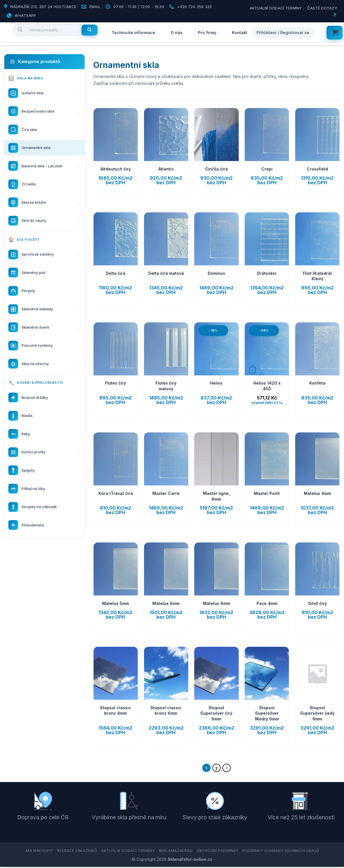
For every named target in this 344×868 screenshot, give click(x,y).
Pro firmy (207, 33)
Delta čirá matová (166, 273)
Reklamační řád (176, 852)
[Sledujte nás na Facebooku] (336, 15)
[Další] (228, 769)
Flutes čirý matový (166, 386)
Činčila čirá (216, 169)
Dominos (216, 273)
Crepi (267, 169)
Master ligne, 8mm (216, 496)
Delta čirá (116, 273)
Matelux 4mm (317, 493)
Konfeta (317, 383)
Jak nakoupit (39, 852)
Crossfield (317, 169)
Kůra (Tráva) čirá (116, 493)
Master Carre (166, 493)
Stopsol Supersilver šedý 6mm (317, 713)
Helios (216, 383)
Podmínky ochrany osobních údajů (281, 852)
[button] (335, 33)
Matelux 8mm (216, 603)
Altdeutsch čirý (116, 169)
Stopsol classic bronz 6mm (166, 711)
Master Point (267, 493)
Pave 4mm (267, 603)
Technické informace (133, 33)
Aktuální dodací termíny (276, 8)
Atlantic (166, 169)
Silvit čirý (317, 603)
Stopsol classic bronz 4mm (115, 711)
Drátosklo (267, 273)
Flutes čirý (115, 383)
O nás (177, 33)
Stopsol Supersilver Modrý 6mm (267, 713)
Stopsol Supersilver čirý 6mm (216, 713)
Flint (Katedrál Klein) (317, 276)
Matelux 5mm (116, 603)
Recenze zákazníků (77, 852)
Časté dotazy (322, 8)
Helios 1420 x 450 (267, 386)
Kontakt (240, 33)
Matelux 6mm (166, 603)
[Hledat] (90, 30)
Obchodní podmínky (218, 852)
